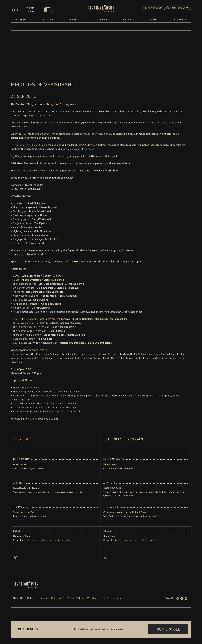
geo (17, 10)
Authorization (178, 8)
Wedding (92, 598)
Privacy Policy (75, 598)
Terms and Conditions (51, 598)
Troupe (105, 598)
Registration (152, 8)
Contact (118, 598)
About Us (18, 598)
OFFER (31, 598)
